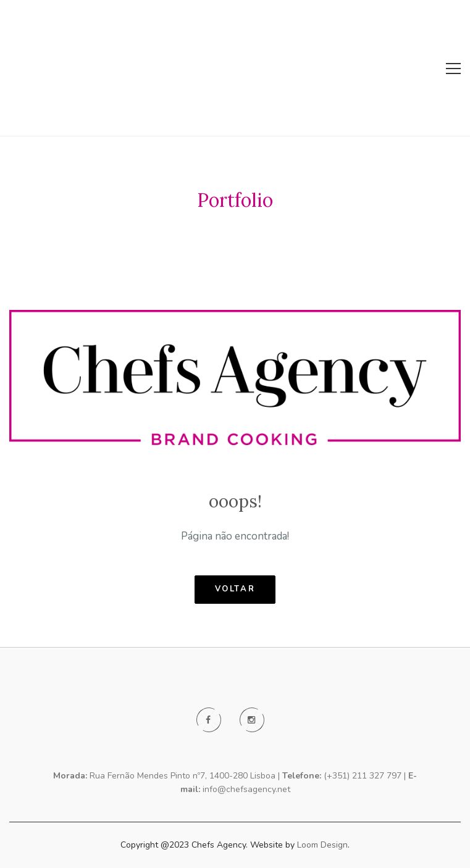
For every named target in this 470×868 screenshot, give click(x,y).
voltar (235, 589)
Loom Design (322, 845)
